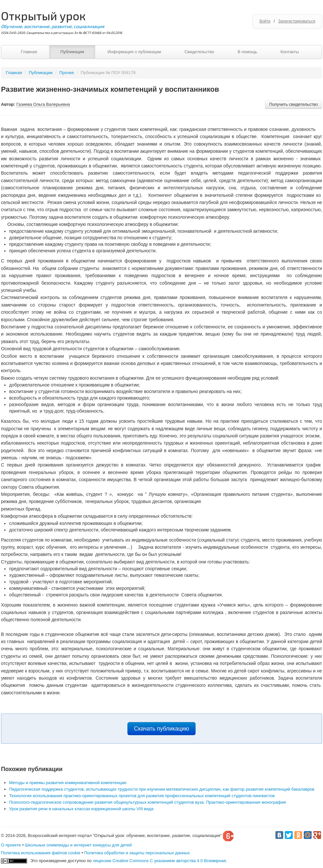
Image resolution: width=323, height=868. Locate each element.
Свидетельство (199, 52)
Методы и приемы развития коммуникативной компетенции (68, 783)
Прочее (67, 73)
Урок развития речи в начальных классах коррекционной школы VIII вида (81, 809)
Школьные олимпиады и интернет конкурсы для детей (78, 845)
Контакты (290, 52)
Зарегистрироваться (297, 21)
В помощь (247, 52)
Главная (29, 52)
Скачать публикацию (161, 729)
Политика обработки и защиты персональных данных (137, 853)
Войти (265, 21)
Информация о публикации (134, 52)
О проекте (11, 845)
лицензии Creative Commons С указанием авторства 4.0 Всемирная (159, 861)
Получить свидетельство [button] (294, 104)
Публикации (72, 52)
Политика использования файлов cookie (41, 853)
